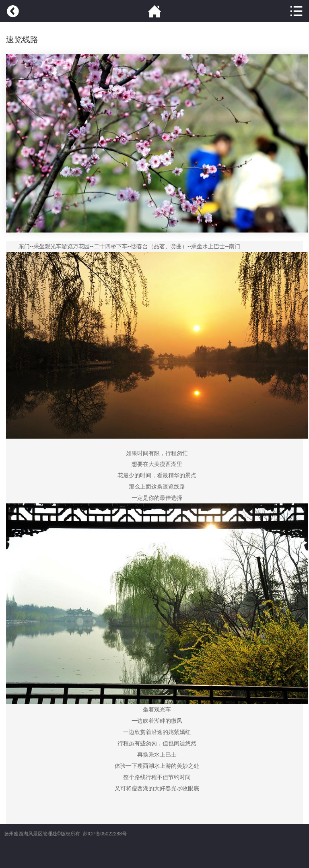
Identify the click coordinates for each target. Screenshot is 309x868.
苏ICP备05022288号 (105, 834)
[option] (157, 143)
